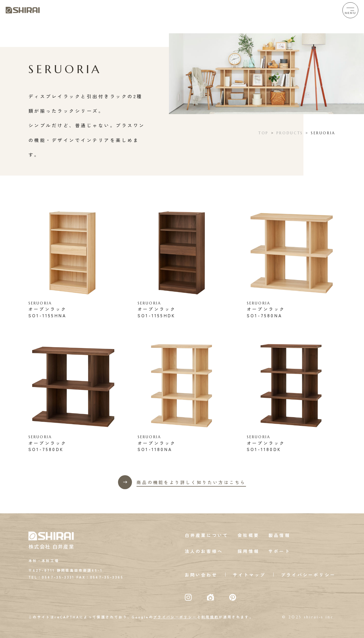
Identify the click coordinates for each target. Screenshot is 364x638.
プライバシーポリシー (308, 575)
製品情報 (279, 535)
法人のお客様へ (204, 551)
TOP (264, 133)
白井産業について (207, 535)
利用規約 (210, 617)
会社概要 (248, 535)
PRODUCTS (290, 133)
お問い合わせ (201, 575)
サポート (279, 551)
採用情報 (248, 551)
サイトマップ (249, 575)
